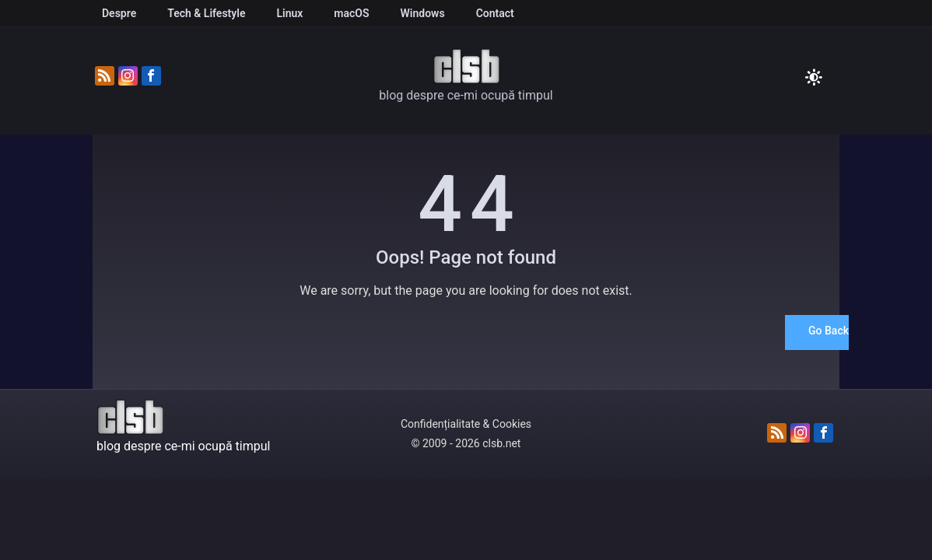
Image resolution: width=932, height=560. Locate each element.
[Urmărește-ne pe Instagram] (128, 77)
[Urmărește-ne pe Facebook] (151, 77)
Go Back (829, 331)
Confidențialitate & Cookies (466, 424)
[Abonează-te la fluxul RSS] (105, 77)
